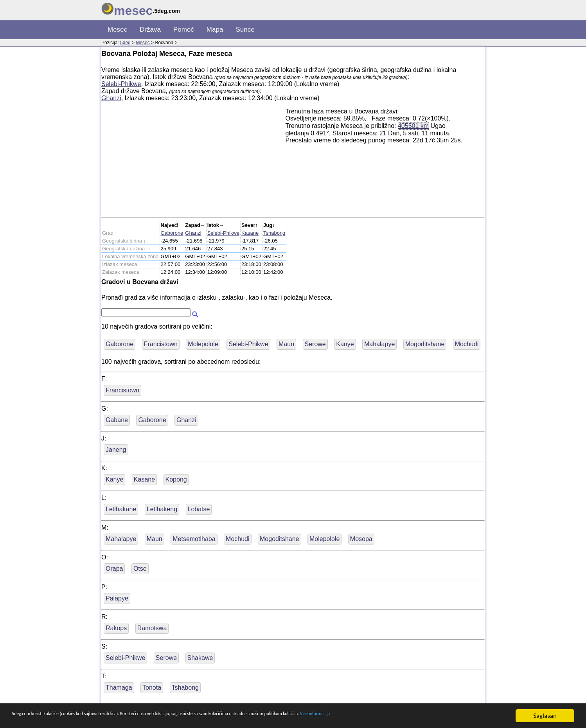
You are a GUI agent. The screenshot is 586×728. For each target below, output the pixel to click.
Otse (140, 569)
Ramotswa (152, 628)
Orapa (114, 569)
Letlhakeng (162, 509)
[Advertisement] (193, 163)
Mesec (117, 30)
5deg (125, 43)
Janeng (116, 450)
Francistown (161, 344)
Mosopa (361, 539)
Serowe (315, 344)
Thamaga (119, 688)
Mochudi (467, 344)
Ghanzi (111, 98)
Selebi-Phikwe (121, 84)
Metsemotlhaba (194, 539)
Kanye (345, 344)
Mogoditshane (425, 344)
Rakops (116, 628)
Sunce (245, 30)
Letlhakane (121, 509)
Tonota (152, 688)
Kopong (176, 479)
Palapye (117, 598)
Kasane (250, 233)
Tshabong (274, 233)
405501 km (413, 126)
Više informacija (448, 716)
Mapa (215, 30)
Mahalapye (379, 344)
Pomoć (184, 30)
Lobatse (199, 509)
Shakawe (200, 658)
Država (150, 30)
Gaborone (172, 233)
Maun (286, 344)
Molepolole (203, 344)
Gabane (117, 420)
